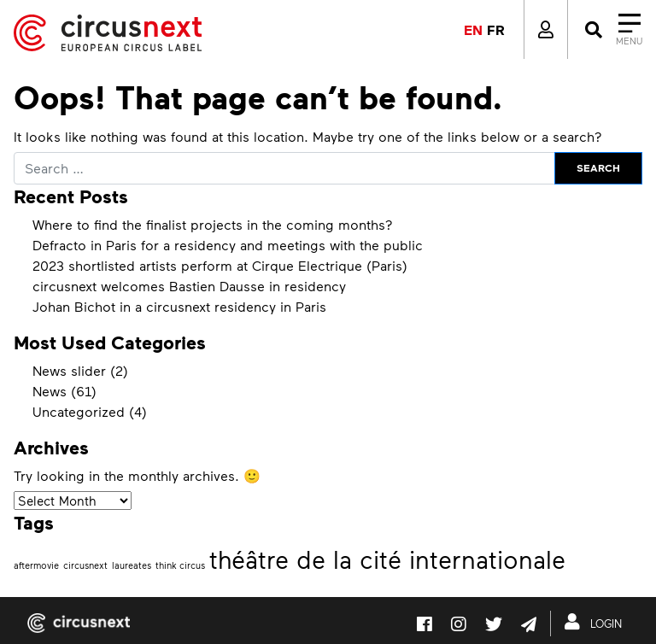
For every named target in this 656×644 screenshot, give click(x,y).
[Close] (612, 30)
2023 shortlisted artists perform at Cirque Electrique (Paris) (220, 265)
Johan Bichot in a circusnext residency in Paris (179, 306)
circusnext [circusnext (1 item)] (85, 565)
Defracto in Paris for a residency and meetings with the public (228, 245)
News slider (69, 370)
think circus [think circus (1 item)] (180, 565)
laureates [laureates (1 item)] (132, 565)
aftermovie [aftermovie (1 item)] (36, 565)
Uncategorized (79, 411)
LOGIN (597, 622)
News (50, 391)
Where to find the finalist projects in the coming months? (213, 224)
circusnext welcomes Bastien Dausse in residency (189, 286)
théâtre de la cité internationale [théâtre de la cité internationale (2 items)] (387, 559)
